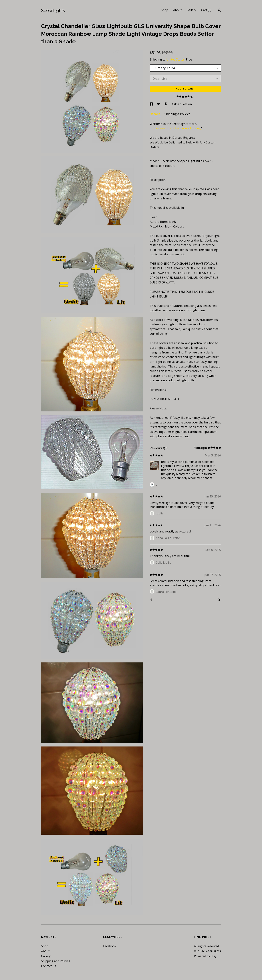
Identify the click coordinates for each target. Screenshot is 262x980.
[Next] (219, 600)
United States (175, 59)
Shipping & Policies (177, 114)
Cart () (206, 10)
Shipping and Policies (56, 961)
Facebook (110, 946)
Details (155, 114)
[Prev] (151, 600)
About (177, 10)
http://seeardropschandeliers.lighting (175, 128)
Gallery (191, 10)
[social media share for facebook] (152, 104)
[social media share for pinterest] (166, 104)
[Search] (220, 11)
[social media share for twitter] (159, 104)
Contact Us (49, 966)
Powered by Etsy (205, 956)
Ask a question (182, 104)
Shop (165, 10)
